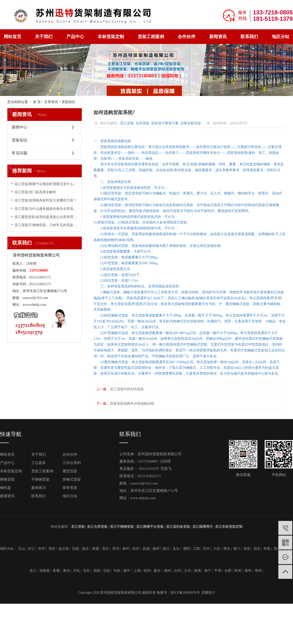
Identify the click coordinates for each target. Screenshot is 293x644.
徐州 (136, 549)
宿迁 (105, 549)
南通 (95, 549)
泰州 (126, 549)
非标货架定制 (111, 37)
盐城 (146, 549)
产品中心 (75, 37)
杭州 (147, 571)
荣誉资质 (70, 488)
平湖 (218, 571)
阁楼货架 (7, 479)
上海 (137, 571)
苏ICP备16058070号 (185, 593)
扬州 (156, 549)
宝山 (21, 549)
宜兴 (206, 549)
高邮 (97, 571)
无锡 (75, 549)
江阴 (196, 549)
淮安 (52, 549)
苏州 (116, 549)
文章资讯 (51, 102)
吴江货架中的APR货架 (127, 389)
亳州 (258, 571)
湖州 (167, 571)
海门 (237, 549)
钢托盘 (5, 488)
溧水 (227, 549)
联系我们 (249, 37)
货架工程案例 (151, 37)
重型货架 (70, 471)
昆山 (277, 549)
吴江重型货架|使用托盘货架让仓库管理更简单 (46, 217)
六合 (217, 549)
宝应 (86, 571)
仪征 (107, 571)
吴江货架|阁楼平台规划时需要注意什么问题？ (46, 184)
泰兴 (66, 571)
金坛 (176, 549)
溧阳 (186, 549)
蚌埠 (238, 571)
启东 (257, 549)
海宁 (208, 571)
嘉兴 (157, 571)
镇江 (166, 549)
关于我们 (44, 37)
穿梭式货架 (72, 479)
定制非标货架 (191, 123)
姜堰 (56, 571)
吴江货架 (127, 123)
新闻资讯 (218, 37)
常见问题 (20, 153)
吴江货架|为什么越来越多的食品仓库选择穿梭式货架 (46, 209)
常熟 (267, 549)
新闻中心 (20, 127)
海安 (247, 549)
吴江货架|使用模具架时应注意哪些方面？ (46, 200)
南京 (85, 549)
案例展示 (39, 488)
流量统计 (208, 593)
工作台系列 (72, 463)
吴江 (33, 571)
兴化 (76, 571)
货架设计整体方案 (165, 123)
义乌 (187, 571)
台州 (177, 571)
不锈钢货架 (40, 479)
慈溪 (198, 571)
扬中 (127, 571)
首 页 (37, 102)
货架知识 (68, 102)
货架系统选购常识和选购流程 (132, 404)
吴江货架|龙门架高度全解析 (35, 192)
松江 (31, 549)
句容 (117, 571)
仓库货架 (142, 123)
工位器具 (39, 463)
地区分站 (281, 37)
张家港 (44, 571)
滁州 (248, 571)
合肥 (228, 571)
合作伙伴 (187, 37)
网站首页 (12, 37)
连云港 (63, 549)
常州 (42, 549)
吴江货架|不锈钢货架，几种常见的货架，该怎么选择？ (46, 225)
